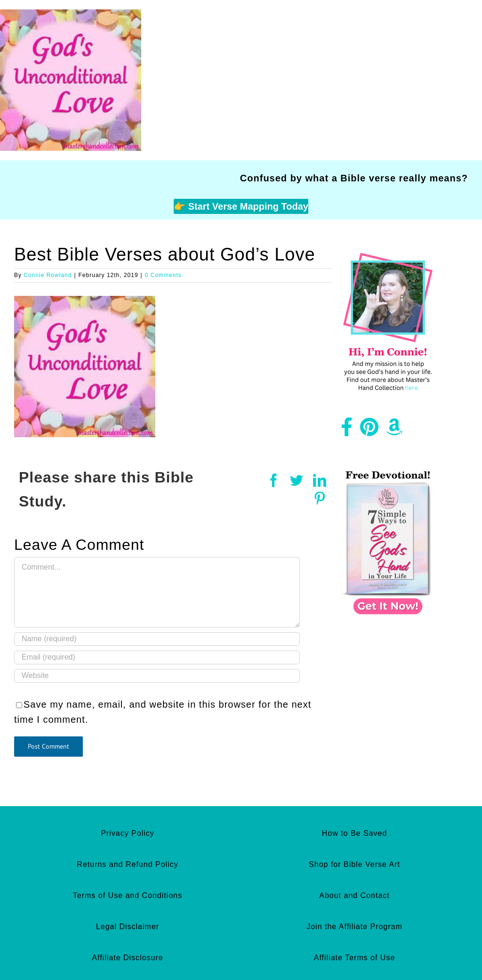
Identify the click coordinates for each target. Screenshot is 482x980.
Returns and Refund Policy (127, 864)
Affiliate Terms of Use (355, 958)
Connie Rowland (48, 275)
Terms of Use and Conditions (128, 895)
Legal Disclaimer (128, 927)
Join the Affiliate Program (354, 927)
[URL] (157, 676)
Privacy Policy (128, 833)
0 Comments (163, 275)
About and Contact (354, 895)
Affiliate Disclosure (127, 958)
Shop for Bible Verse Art (354, 864)
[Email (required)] (157, 657)
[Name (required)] (157, 639)
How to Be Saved (355, 833)
